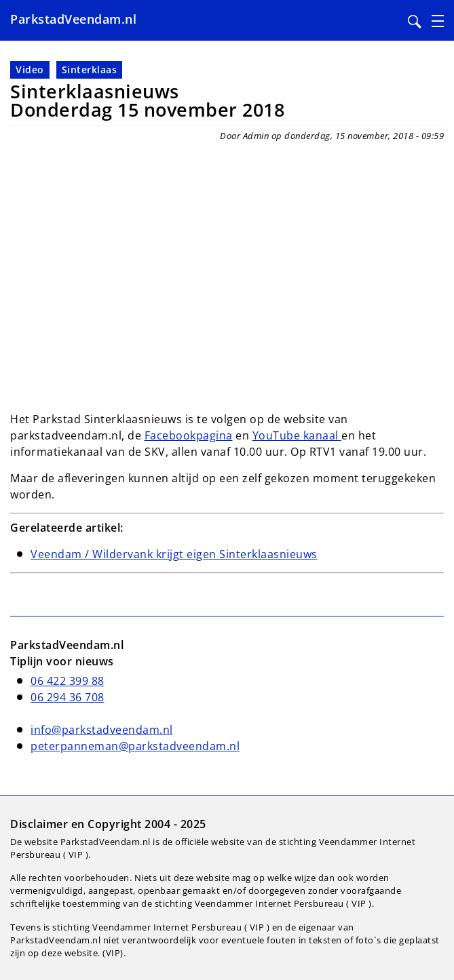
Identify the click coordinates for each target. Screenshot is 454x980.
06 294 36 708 (68, 697)
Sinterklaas (90, 70)
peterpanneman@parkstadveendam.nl (135, 746)
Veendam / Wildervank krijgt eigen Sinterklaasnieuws (174, 554)
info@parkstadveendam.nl (102, 730)
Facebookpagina (189, 435)
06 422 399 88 (68, 681)
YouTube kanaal (297, 435)
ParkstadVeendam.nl (73, 19)
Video (30, 70)
